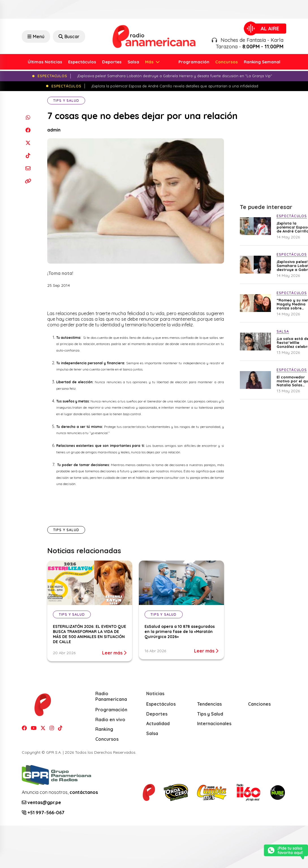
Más (150, 62)
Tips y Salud (66, 101)
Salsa (133, 62)
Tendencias (209, 704)
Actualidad (158, 723)
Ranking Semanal (262, 62)
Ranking (104, 729)
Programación (194, 62)
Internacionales (214, 723)
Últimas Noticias (45, 62)
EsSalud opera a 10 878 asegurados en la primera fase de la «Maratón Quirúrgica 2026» (180, 632)
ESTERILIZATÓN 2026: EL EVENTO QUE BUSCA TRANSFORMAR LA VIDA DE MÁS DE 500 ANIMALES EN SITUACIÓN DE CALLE (90, 634)
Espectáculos (82, 62)
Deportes (112, 62)
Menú (36, 36)
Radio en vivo (110, 720)
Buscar (69, 36)
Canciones (259, 704)
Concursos (227, 62)
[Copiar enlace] (28, 181)
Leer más (114, 653)
